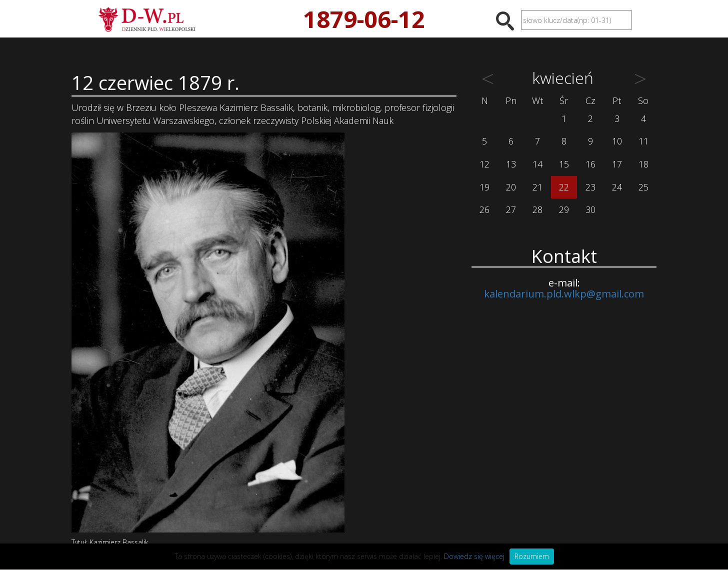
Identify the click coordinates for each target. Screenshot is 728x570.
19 (484, 187)
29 (564, 209)
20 (511, 187)
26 (484, 209)
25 (643, 187)
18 (643, 164)
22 (564, 187)
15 (564, 164)
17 (617, 164)
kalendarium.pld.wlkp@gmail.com (564, 294)
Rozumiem (532, 556)
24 (617, 187)
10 (617, 141)
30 (590, 209)
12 (484, 164)
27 (511, 209)
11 (643, 141)
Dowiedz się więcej (474, 556)
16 (590, 164)
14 (537, 164)
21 (537, 187)
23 (590, 187)
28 (537, 209)
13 (511, 164)
